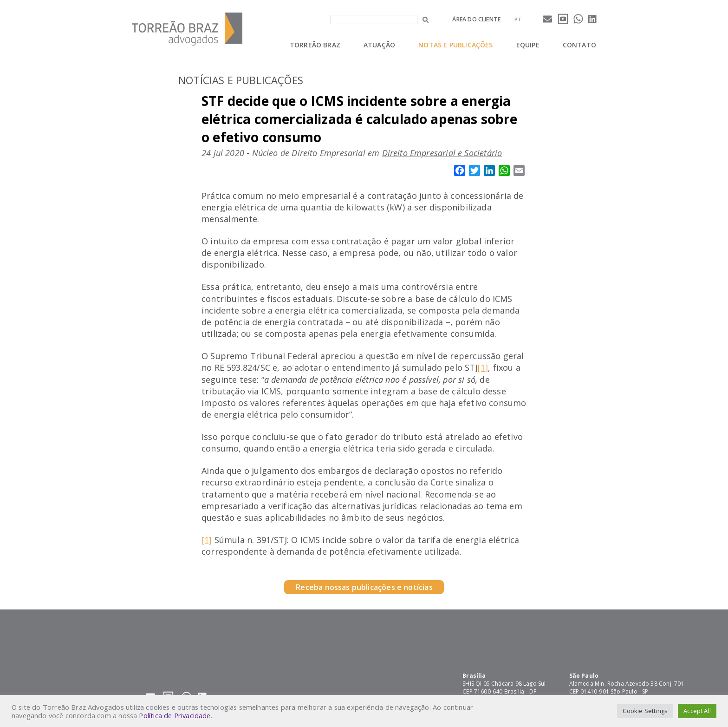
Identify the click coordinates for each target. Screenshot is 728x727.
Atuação (379, 45)
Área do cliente (476, 19)
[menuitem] (518, 19)
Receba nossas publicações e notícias (364, 587)
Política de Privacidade (175, 715)
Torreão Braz (315, 45)
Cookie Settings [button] (645, 711)
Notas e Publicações (455, 45)
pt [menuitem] (518, 19)
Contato (579, 45)
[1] (483, 367)
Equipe (528, 45)
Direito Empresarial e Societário (442, 153)
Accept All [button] (697, 711)
